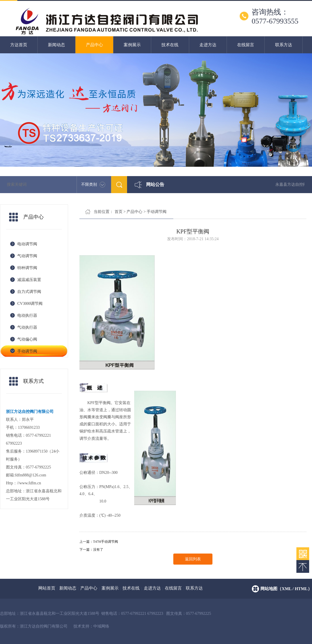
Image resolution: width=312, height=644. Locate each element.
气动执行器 (27, 327)
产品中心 (94, 45)
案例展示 (132, 45)
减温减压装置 (29, 280)
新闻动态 (56, 45)
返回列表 (193, 559)
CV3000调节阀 (30, 304)
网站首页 (47, 588)
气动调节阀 (27, 256)
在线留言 (246, 45)
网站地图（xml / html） (286, 589)
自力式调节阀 (29, 292)
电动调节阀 (27, 244)
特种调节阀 (27, 268)
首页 (119, 212)
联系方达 (284, 45)
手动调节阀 (27, 351)
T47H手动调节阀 (106, 542)
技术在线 (170, 45)
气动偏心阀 (27, 339)
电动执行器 (27, 315)
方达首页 (19, 45)
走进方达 (208, 45)
